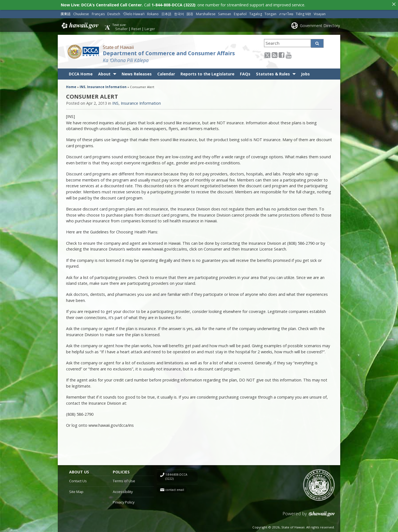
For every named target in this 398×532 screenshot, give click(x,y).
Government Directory (320, 25)
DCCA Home (81, 74)
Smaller (121, 29)
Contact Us (78, 481)
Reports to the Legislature (207, 74)
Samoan (225, 14)
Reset (136, 29)
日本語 (166, 14)
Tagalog (256, 14)
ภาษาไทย (286, 14)
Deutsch (114, 14)
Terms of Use (124, 481)
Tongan (270, 14)
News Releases (137, 74)
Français (98, 14)
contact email (175, 489)
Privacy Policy (124, 502)
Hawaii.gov (79, 26)
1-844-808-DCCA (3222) (176, 477)
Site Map (76, 492)
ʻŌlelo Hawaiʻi (134, 14)
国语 (190, 14)
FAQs (245, 74)
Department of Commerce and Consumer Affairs (169, 53)
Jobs (305, 74)
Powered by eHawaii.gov (309, 516)
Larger (150, 29)
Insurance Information (107, 87)
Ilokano (153, 14)
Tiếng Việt (303, 14)
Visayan (320, 14)
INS (83, 87)
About (104, 74)
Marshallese (206, 14)
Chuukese (81, 14)
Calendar (166, 74)
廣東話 (66, 14)
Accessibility (123, 492)
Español (240, 14)
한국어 (179, 14)
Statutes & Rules (273, 74)
